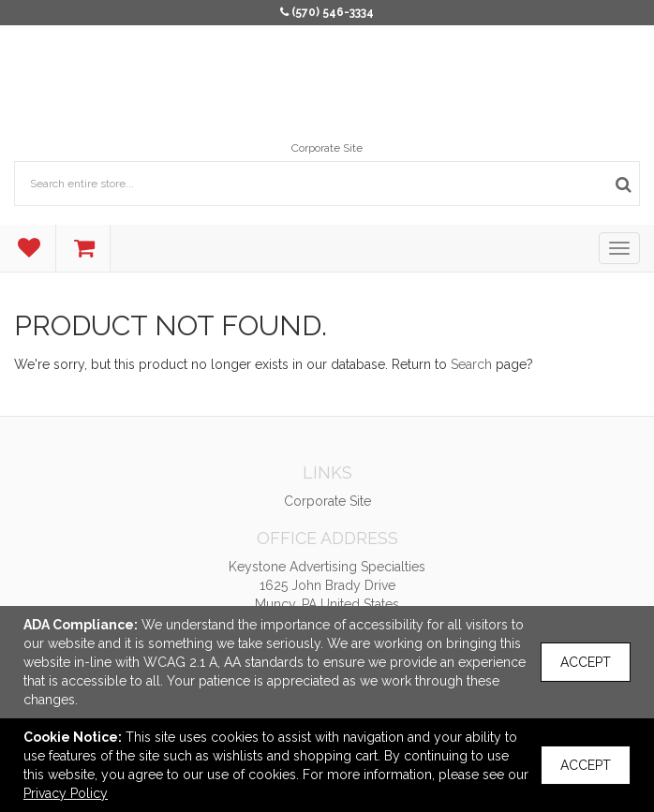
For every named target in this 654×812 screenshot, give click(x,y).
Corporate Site (327, 148)
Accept (586, 662)
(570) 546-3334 (333, 12)
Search (471, 364)
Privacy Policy (66, 793)
